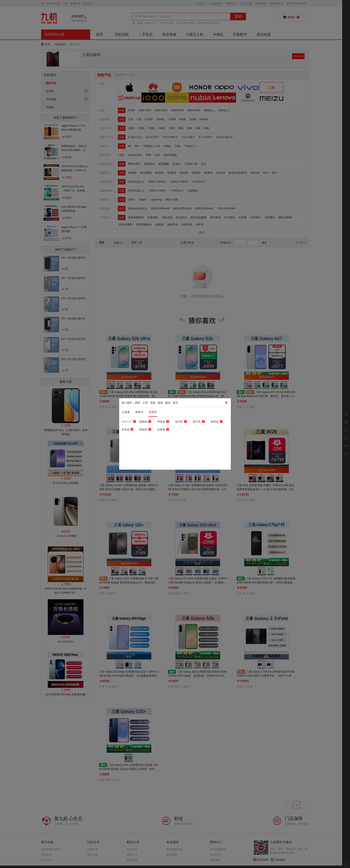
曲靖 (160, 403)
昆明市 (139, 412)
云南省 (126, 412)
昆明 (137, 403)
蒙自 (168, 403)
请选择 (153, 412)
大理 (145, 403)
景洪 (175, 403)
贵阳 (153, 403)
